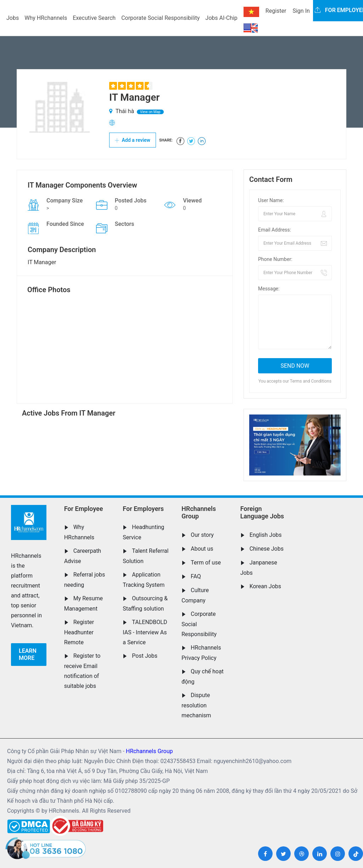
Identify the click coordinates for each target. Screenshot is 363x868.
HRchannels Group (199, 513)
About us (202, 549)
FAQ (196, 576)
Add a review (133, 140)
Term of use (206, 563)
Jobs (13, 18)
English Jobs (266, 535)
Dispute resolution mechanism (196, 705)
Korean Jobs (265, 586)
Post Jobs (145, 656)
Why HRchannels (46, 18)
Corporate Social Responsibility (160, 18)
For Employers (143, 509)
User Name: (271, 200)
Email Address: (275, 230)
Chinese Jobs (267, 549)
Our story (202, 535)
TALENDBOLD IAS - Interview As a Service (145, 632)
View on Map (150, 112)
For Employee (84, 509)
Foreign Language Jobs (262, 513)
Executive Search (94, 18)
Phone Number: (275, 259)
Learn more (28, 654)
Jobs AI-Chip (221, 18)
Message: (269, 289)
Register (276, 11)
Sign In (301, 11)
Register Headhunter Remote (79, 632)
